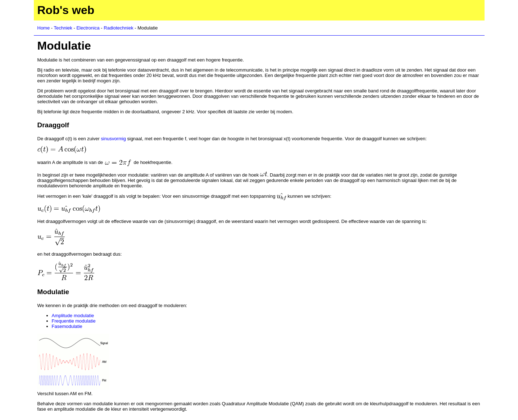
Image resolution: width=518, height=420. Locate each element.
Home (44, 28)
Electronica (88, 28)
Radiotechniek (118, 28)
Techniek (63, 28)
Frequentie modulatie (74, 321)
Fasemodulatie (67, 326)
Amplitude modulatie (73, 316)
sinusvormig (113, 139)
